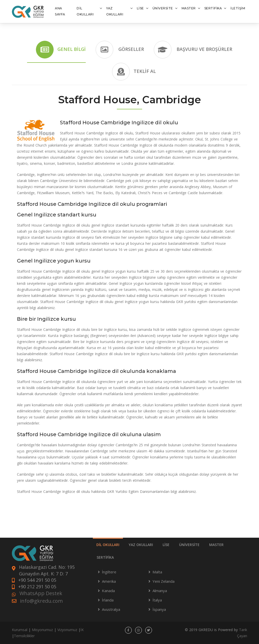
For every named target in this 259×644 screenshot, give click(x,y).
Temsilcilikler (24, 636)
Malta (157, 572)
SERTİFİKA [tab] (105, 557)
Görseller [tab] (120, 50)
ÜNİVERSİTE (163, 8)
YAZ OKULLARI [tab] (141, 545)
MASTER (189, 8)
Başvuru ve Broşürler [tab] (193, 50)
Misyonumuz (42, 630)
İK (82, 630)
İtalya (157, 600)
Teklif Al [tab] (134, 72)
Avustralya (111, 609)
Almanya (160, 591)
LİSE (140, 8)
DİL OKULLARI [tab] (108, 545)
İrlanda (108, 600)
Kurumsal (20, 630)
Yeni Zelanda (164, 581)
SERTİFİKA (213, 8)
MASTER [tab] (216, 545)
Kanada (108, 591)
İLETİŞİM (238, 8)
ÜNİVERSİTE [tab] (189, 545)
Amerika (109, 581)
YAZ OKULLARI (115, 11)
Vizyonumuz (67, 630)
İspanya (159, 609)
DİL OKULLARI (85, 11)
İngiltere (109, 572)
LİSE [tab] (166, 545)
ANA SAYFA (60, 11)
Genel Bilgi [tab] (61, 50)
